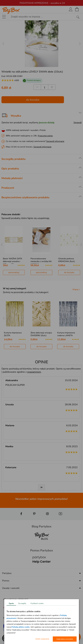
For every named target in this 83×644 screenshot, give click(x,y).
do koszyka (33, 100)
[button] (6, 638)
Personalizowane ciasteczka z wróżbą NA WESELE (41, 261)
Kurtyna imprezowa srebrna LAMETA (66, 334)
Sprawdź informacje (55, 141)
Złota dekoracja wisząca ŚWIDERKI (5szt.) (41, 334)
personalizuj (14, 272)
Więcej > (76, 289)
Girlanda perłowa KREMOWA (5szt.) (67, 260)
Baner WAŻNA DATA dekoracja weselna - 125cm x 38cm (13, 261)
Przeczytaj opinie (45, 136)
